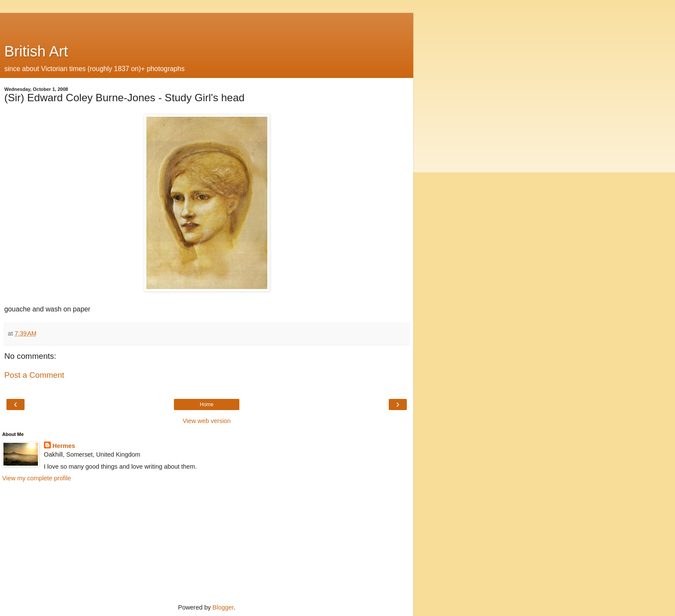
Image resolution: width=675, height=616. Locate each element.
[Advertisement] (207, 24)
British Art (36, 51)
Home (207, 404)
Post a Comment (34, 375)
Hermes (64, 446)
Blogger (223, 607)
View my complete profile (37, 478)
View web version (207, 421)
